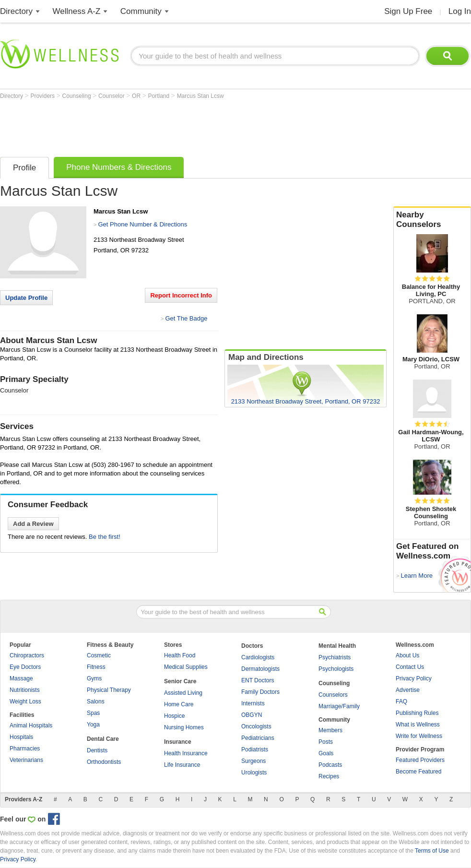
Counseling (77, 96)
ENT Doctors (258, 680)
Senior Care (180, 681)
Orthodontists (104, 762)
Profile (24, 168)
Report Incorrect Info (181, 295)
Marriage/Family (339, 706)
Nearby (432, 220)
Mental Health (337, 646)
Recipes (329, 776)
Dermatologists (260, 669)
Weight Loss (25, 702)
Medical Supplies (186, 667)
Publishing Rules (417, 713)
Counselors (333, 695)
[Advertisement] (175, 126)
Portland (160, 96)
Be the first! (105, 537)
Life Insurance (182, 765)
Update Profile (26, 298)
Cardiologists (258, 657)
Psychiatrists (335, 657)
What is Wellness (418, 725)
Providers (43, 96)
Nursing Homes (184, 727)
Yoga (93, 725)
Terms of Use (432, 851)
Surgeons (253, 761)
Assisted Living (183, 693)
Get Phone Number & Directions (142, 224)
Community (141, 11)
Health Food (180, 655)
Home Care (179, 704)
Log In (460, 11)
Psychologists (336, 669)
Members (330, 730)
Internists (253, 703)
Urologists (254, 773)
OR (137, 96)
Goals (326, 753)
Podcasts (330, 765)
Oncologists (256, 726)
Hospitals (21, 737)
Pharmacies (25, 749)
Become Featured (418, 772)
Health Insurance (186, 753)
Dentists (97, 750)
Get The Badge (186, 318)
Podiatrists (255, 749)
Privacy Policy (414, 678)
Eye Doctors (25, 667)
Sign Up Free (408, 11)
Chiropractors (27, 655)
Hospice (174, 716)
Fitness (96, 667)
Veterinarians (26, 760)
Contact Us (410, 667)
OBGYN (252, 715)
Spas (93, 713)
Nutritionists (25, 690)
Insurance (178, 742)
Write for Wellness (419, 736)
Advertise (408, 690)
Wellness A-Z (77, 11)
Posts (326, 742)
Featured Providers (420, 760)
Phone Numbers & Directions (119, 167)
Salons (96, 702)
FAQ (401, 702)
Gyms (94, 678)
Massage (21, 678)
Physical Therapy (109, 690)
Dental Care (103, 739)
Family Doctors (260, 692)
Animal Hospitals (31, 725)
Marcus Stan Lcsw (200, 96)
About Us (407, 655)
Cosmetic (99, 655)
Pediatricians (258, 738)
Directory (16, 11)
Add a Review (33, 524)
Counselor (112, 96)
